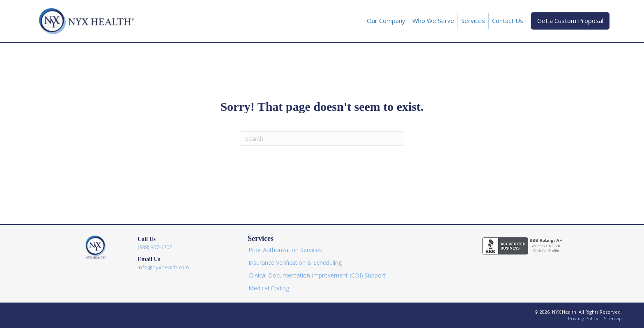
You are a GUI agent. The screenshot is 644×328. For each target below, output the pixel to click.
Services (473, 21)
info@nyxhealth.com (163, 267)
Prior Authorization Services (285, 250)
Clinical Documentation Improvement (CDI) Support (317, 275)
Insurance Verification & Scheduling (295, 263)
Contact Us (508, 21)
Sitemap (613, 318)
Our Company (386, 21)
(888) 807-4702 (155, 247)
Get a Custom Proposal (570, 21)
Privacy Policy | (586, 318)
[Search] (322, 139)
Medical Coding (269, 288)
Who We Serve (433, 21)
